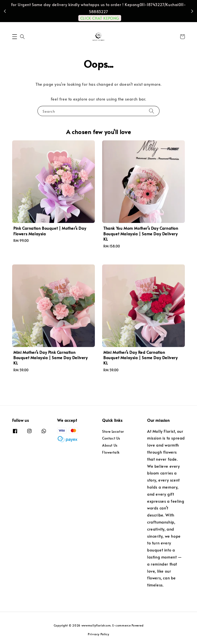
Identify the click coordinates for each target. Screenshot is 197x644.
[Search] (152, 111)
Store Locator (113, 432)
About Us (110, 445)
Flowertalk (111, 452)
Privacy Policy (98, 634)
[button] (15, 37)
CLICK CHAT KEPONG (100, 18)
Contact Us (111, 438)
